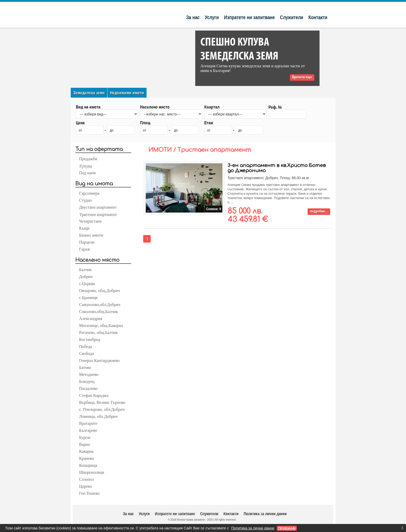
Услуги (212, 17)
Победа (86, 347)
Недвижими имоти (127, 93)
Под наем (88, 173)
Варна (85, 444)
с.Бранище (89, 298)
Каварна (86, 451)
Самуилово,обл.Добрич (100, 305)
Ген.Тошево (89, 493)
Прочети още (302, 77)
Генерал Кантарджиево (100, 360)
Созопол (87, 479)
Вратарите (88, 423)
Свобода (87, 354)
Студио (86, 200)
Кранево (87, 458)
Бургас (85, 437)
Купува (85, 166)
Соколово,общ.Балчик (99, 312)
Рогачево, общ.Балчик (99, 333)
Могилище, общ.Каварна (101, 326)
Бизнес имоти (91, 235)
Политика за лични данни (265, 514)
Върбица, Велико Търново (102, 402)
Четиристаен (90, 221)
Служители (292, 17)
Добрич (86, 277)
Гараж (85, 249)
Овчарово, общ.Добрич (100, 291)
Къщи (84, 228)
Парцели (87, 242)
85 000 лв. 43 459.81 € (248, 215)
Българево (88, 430)
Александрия (91, 319)
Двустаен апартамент (98, 207)
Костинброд (90, 340)
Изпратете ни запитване (249, 17)
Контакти (318, 17)
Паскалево (88, 388)
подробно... (319, 212)
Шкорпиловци (92, 472)
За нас (193, 17)
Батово (85, 367)
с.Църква (87, 284)
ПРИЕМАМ (287, 528)
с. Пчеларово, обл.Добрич (102, 409)
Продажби (88, 159)
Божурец (87, 381)
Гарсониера (89, 193)
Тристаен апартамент (98, 214)
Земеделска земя (89, 93)
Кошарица (88, 465)
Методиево (89, 374)
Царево (86, 486)
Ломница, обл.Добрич (98, 416)
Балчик (86, 270)
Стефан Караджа (94, 395)
